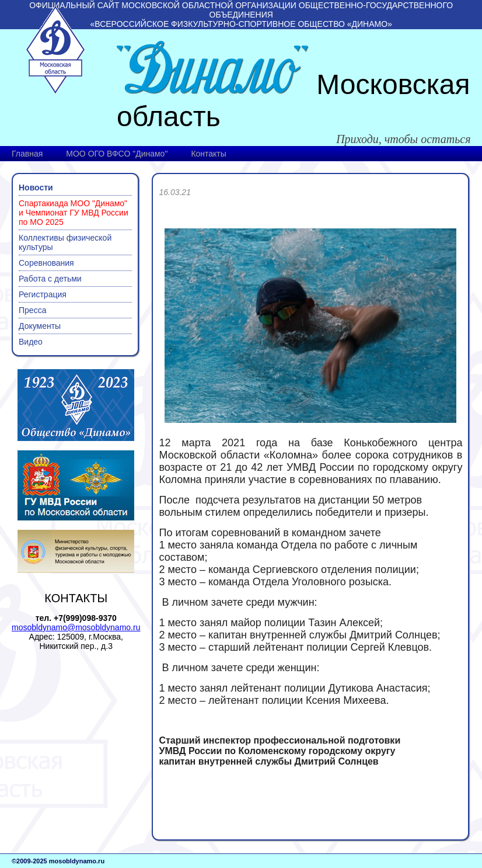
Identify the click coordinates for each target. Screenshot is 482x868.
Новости (36, 188)
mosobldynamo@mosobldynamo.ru (76, 627)
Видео (31, 342)
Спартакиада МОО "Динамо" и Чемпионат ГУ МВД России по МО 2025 (74, 213)
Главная (27, 154)
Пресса (32, 310)
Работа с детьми (50, 279)
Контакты (208, 154)
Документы (40, 326)
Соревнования (46, 263)
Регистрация (43, 294)
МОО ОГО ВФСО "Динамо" (117, 154)
